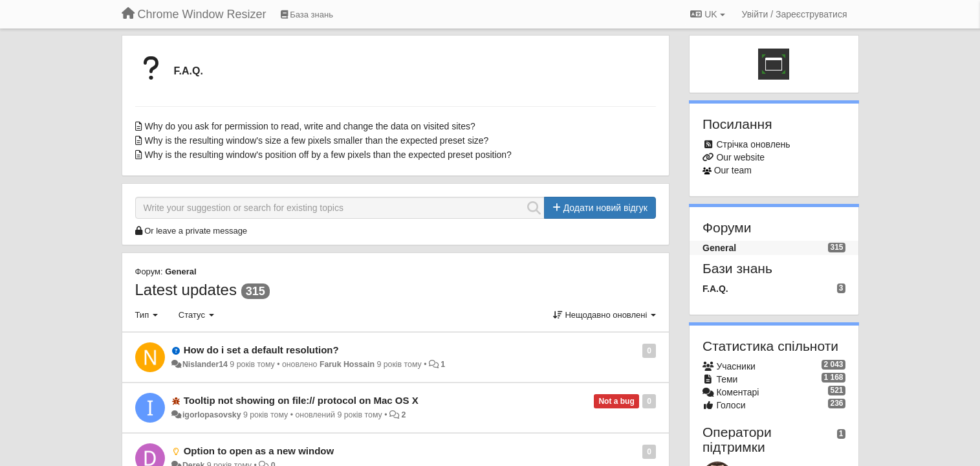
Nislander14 (205, 364)
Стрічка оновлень (753, 144)
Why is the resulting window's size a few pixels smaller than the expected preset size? (317, 140)
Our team (733, 170)
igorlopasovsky (212, 415)
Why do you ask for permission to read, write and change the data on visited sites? (310, 126)
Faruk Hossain (347, 364)
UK (707, 14)
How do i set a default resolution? (261, 350)
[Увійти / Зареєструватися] (795, 14)
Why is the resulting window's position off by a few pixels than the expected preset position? (328, 155)
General (180, 272)
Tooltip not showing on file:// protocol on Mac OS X (301, 400)
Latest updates (186, 290)
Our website (740, 157)
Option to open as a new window (259, 451)
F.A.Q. (189, 71)
